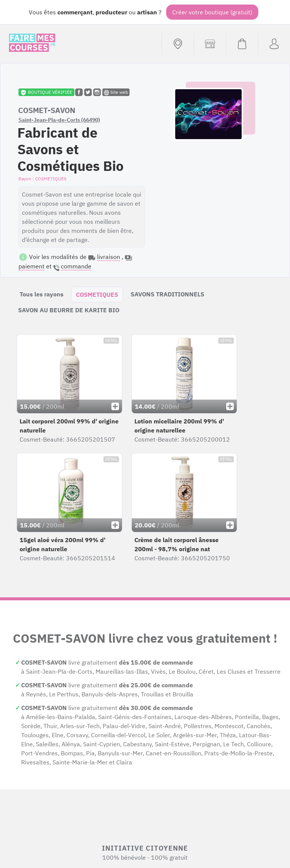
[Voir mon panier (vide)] (242, 44)
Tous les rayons (42, 294)
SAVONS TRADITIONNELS (167, 294)
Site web (116, 92)
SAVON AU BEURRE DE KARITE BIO (69, 310)
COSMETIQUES (97, 294)
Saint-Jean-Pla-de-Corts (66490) (59, 120)
